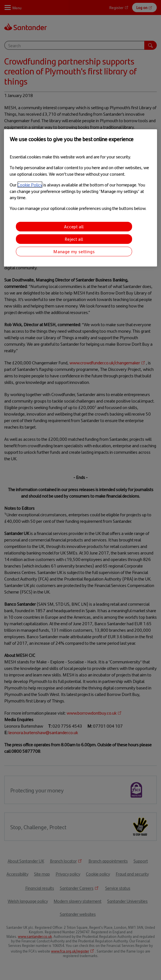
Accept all (74, 226)
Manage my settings (74, 251)
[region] (80, 198)
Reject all (74, 239)
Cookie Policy (30, 185)
